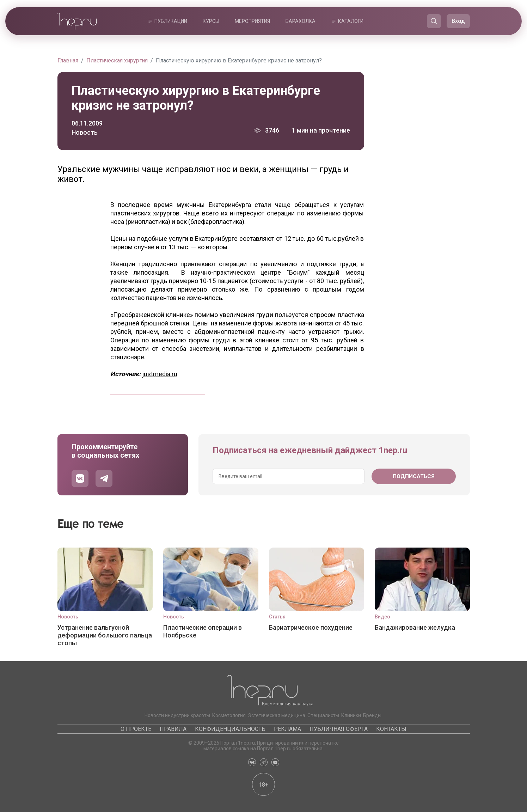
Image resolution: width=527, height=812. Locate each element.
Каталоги (351, 21)
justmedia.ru (160, 374)
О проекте (136, 729)
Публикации (171, 21)
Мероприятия (252, 21)
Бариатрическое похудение (311, 627)
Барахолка (301, 21)
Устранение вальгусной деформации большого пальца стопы (105, 635)
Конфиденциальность (230, 729)
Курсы (211, 21)
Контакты (391, 729)
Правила (173, 729)
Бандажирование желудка (415, 627)
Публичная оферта (339, 729)
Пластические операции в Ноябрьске (203, 631)
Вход (458, 21)
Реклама (287, 729)
